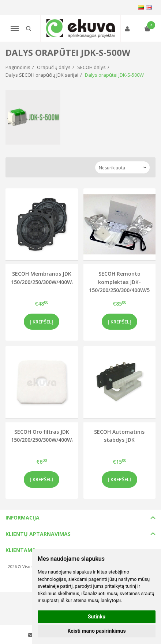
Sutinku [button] (97, 617)
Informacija (23, 517)
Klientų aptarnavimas (38, 534)
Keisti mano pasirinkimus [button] (96, 631)
